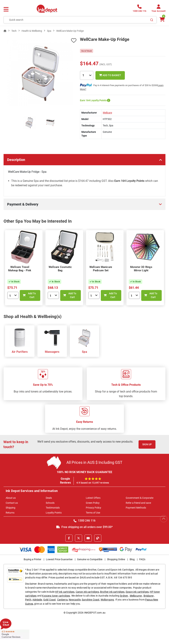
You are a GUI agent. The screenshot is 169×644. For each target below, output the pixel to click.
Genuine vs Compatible (90, 559)
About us (11, 498)
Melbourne (136, 596)
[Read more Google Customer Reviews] (15, 634)
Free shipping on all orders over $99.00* (84, 527)
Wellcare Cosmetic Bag (60, 269)
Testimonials (53, 508)
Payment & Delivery (23, 204)
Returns (10, 513)
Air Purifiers (20, 352)
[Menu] (6, 9)
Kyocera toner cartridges (56, 596)
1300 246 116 (84, 521)
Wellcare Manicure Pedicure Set (101, 269)
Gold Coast (50, 600)
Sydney (124, 596)
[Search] (152, 20)
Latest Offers (93, 498)
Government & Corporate (140, 498)
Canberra (62, 600)
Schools (50, 503)
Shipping (11, 508)
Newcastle (75, 600)
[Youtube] (88, 538)
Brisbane (149, 596)
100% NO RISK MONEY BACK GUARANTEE (85, 472)
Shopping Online (116, 559)
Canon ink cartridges (87, 592)
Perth (28, 600)
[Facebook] (69, 538)
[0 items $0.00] (162, 20)
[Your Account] (158, 9)
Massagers (52, 352)
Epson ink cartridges (137, 592)
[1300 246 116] (139, 9)
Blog (132, 559)
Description (16, 160)
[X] (79, 538)
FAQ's (142, 559)
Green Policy (93, 503)
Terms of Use (93, 513)
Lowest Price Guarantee (59, 559)
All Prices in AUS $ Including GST (94, 462)
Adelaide (37, 600)
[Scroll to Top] (164, 519)
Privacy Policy (93, 508)
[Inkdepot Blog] (98, 538)
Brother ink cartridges (112, 592)
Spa (84, 352)
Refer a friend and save (138, 503)
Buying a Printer (32, 559)
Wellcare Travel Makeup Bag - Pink (20, 269)
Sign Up (147, 444)
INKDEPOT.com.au (95, 613)
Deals (49, 498)
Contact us (12, 503)
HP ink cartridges (65, 592)
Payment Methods (136, 508)
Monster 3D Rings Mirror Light (141, 269)
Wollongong (107, 600)
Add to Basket (110, 75)
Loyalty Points (54, 513)
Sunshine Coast (91, 600)
